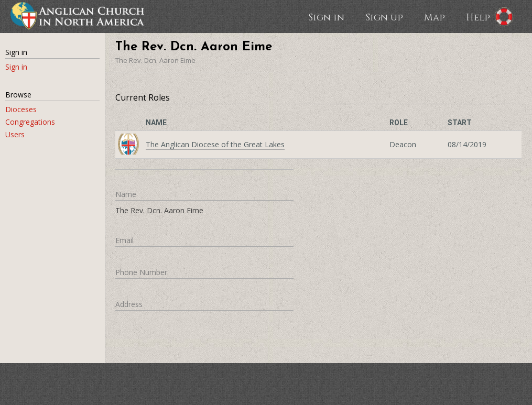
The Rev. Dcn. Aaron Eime (155, 60)
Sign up (384, 17)
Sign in (326, 17)
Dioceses (21, 109)
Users (15, 134)
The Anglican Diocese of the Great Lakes (215, 144)
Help (478, 17)
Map (435, 17)
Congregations (30, 122)
